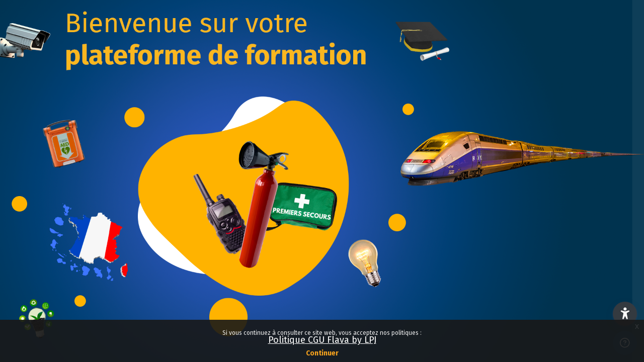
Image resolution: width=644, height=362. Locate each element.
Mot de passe (471, 218)
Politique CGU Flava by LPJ (322, 340)
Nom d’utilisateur (477, 167)
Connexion (538, 296)
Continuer (322, 353)
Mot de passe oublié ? (590, 267)
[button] (625, 314)
